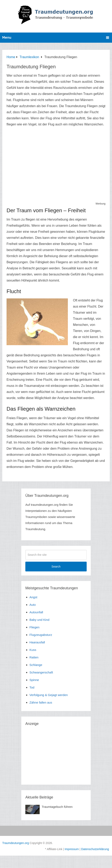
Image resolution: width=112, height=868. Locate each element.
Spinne (34, 680)
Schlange (36, 665)
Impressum (72, 849)
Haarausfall (37, 642)
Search (56, 567)
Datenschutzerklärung (95, 849)
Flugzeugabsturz (41, 635)
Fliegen (34, 627)
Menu (7, 38)
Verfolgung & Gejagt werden (49, 695)
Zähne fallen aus (41, 702)
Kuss (33, 650)
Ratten (34, 657)
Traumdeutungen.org (16, 843)
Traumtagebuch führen (57, 807)
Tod (32, 687)
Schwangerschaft (41, 672)
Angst (33, 597)
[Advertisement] (56, 166)
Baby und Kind (39, 620)
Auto (33, 605)
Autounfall (36, 612)
